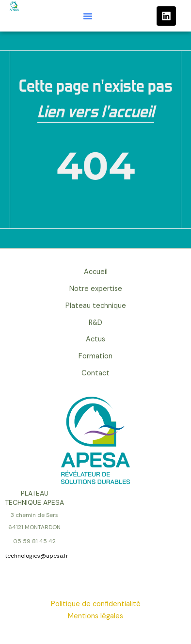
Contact (95, 373)
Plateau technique (96, 306)
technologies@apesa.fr (37, 556)
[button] (88, 16)
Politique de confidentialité (96, 604)
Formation (95, 356)
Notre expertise (96, 289)
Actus (95, 339)
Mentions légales (95, 616)
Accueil (96, 272)
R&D (95, 323)
